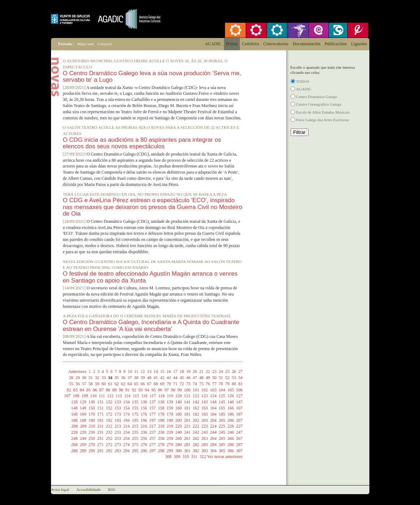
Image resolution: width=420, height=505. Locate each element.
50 (215, 378)
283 (205, 445)
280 (179, 445)
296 (144, 451)
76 (208, 384)
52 (228, 378)
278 (161, 445)
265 (222, 438)
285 (222, 445)
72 (182, 384)
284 (213, 445)
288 (75, 451)
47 (195, 378)
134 (127, 402)
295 (135, 451)
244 (213, 432)
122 (196, 396)
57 (84, 384)
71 (175, 384)
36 (123, 378)
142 (196, 402)
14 (156, 372)
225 (222, 426)
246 (231, 432)
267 (239, 438)
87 (102, 390)
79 (228, 384)
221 (187, 426)
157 (153, 408)
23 (215, 372)
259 (170, 438)
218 (161, 426)
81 (241, 384)
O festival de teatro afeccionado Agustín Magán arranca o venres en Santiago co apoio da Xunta (150, 277)
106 (239, 390)
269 (83, 445)
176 (144, 414)
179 (170, 414)
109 (85, 396)
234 (127, 432)
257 (153, 438)
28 (71, 378)
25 (228, 372)
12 (143, 372)
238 (161, 432)
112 (110, 396)
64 (130, 384)
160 (179, 408)
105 (231, 390)
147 (239, 402)
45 (182, 378)
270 (92, 445)
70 (169, 384)
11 (136, 372)
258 (161, 438)
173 (118, 414)
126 (231, 396)
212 (109, 426)
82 (69, 390)
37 (130, 378)
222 (196, 426)
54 (241, 378)
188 (75, 420)
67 (149, 384)
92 (134, 390)
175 (135, 414)
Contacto (105, 44)
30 (84, 378)
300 (179, 451)
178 (161, 414)
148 (75, 408)
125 (222, 396)
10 (130, 372)
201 (187, 420)
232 (109, 432)
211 (101, 426)
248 (75, 438)
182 (196, 414)
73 (188, 384)
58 (91, 384)
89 (115, 390)
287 (239, 445)
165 (222, 408)
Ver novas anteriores (225, 457)
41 (156, 378)
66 (143, 384)
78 (221, 384)
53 (234, 378)
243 (205, 432)
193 (118, 420)
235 (135, 432)
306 (231, 451)
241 (187, 432)
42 (162, 378)
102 (205, 390)
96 (160, 390)
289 (83, 451)
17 (175, 372)
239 (170, 432)
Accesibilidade (89, 489)
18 (182, 372)
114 (127, 396)
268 (75, 445)
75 (201, 384)
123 (205, 396)
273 (118, 445)
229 (83, 432)
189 (83, 420)
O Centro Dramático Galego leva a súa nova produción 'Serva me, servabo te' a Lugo (152, 77)
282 (196, 445)
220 (179, 426)
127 (239, 396)
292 (109, 451)
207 (239, 420)
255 (135, 438)
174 (127, 414)
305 (222, 451)
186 (231, 414)
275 (135, 445)
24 (221, 372)
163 (205, 408)
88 (108, 390)
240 (179, 432)
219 (170, 426)
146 (231, 402)
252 (109, 438)
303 (205, 451)
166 (231, 408)
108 (76, 396)
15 (162, 372)
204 (213, 420)
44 (175, 378)
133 (118, 402)
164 (213, 408)
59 (97, 384)
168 (75, 414)
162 (196, 408)
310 (186, 457)
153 (118, 408)
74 (195, 384)
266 (231, 438)
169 (83, 414)
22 (208, 372)
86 (95, 390)
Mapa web (85, 44)
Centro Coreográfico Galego (319, 104)
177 (153, 414)
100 (187, 390)
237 (153, 432)
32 (97, 378)
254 (127, 438)
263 (205, 438)
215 (135, 426)
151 (101, 408)
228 (75, 432)
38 (136, 378)
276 (144, 445)
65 (136, 384)
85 (89, 390)
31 (91, 378)
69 (162, 384)
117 (153, 396)
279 (170, 445)
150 (92, 408)
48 (201, 378)
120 (179, 396)
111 (102, 396)
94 (147, 390)
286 (231, 445)
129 (83, 402)
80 (234, 384)
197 (153, 420)
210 (92, 426)
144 (213, 402)
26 (234, 372)
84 (82, 390)
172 (109, 414)
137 (153, 402)
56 (78, 384)
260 (179, 438)
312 (203, 457)
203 (205, 420)
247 (239, 432)
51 (221, 378)
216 (144, 426)
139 (170, 402)
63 (123, 384)
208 (75, 426)
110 (93, 396)
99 (180, 390)
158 (161, 408)
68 (156, 384)
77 (215, 384)
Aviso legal (60, 489)
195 (135, 420)
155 (135, 408)
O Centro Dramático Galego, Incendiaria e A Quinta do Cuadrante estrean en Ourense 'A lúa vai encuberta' (151, 325)
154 (127, 408)
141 (187, 402)
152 (109, 408)
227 (239, 426)
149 (83, 408)
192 (109, 420)
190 (92, 420)
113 (119, 396)
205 (222, 420)
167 (239, 408)
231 (101, 432)
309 (177, 457)
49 (208, 378)
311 (194, 457)
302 (196, 451)
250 (92, 438)
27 (241, 372)
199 (170, 420)
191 (101, 420)
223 (205, 426)
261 (187, 438)
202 (196, 420)
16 (169, 372)
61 (110, 384)
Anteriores (77, 372)
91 (128, 390)
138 (161, 402)
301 (187, 451)
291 (101, 451)
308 (168, 457)
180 (179, 414)
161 (187, 408)
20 (195, 372)
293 (118, 451)
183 (205, 414)
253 (118, 438)
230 (92, 432)
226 (231, 426)
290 (92, 451)
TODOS (302, 81)
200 (179, 420)
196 (144, 420)
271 (101, 445)
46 (188, 378)
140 (179, 402)
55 (71, 384)
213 (118, 426)
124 (213, 396)
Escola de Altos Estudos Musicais (323, 112)
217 (153, 426)
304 (213, 451)
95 (154, 390)
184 (213, 414)
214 (127, 426)
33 (104, 378)
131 (101, 402)
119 (170, 396)
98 (173, 390)
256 (144, 438)
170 (92, 414)
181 (187, 414)
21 (201, 372)
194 (127, 420)
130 (92, 402)
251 (101, 438)
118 (161, 396)
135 (135, 402)
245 (222, 432)
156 (144, 408)
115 (136, 396)
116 (144, 396)
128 (75, 402)
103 (213, 390)
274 (127, 445)
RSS (112, 489)
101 (196, 390)
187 (239, 414)
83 (76, 390)
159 (170, 408)
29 (78, 378)
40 (149, 378)
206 (231, 420)
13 (149, 372)
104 (222, 390)
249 (83, 438)
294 (127, 451)
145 (222, 402)
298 (161, 451)
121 (187, 396)
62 (117, 384)
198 (161, 420)
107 (67, 396)
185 (222, 414)
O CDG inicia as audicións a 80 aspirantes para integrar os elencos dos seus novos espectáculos (142, 143)
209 (83, 426)
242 (196, 432)
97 (167, 390)
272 (109, 445)
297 (153, 451)
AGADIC (304, 89)
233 (118, 432)
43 (169, 378)
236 (144, 432)
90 (121, 390)
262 (196, 438)
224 (213, 426)
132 (109, 402)
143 (205, 402)
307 (239, 451)
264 (213, 438)
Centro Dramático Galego (317, 97)
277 (153, 445)
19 (188, 372)
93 (141, 390)
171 (101, 414)
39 (143, 378)
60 (104, 384)
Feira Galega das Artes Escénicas (322, 120)
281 (187, 445)
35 (117, 378)
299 (170, 451)
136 (144, 402)
